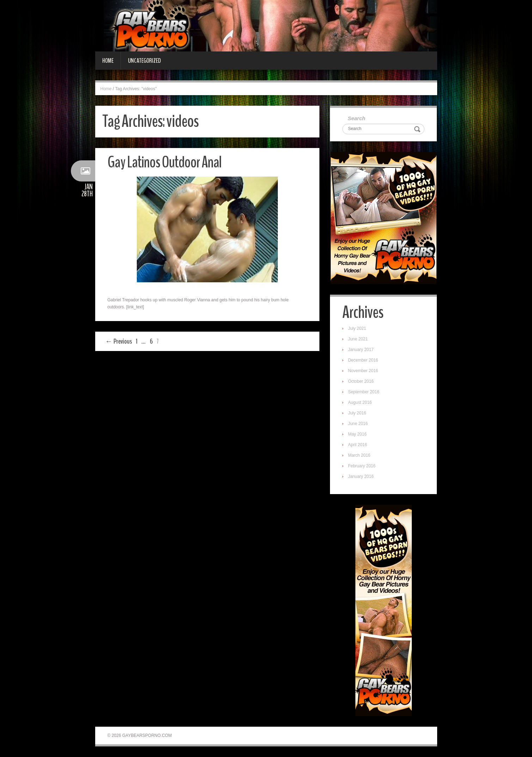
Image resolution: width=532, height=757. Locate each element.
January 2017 (361, 350)
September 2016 (364, 392)
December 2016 (363, 360)
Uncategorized (144, 61)
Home (108, 61)
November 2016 (363, 371)
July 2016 (357, 413)
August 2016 (360, 402)
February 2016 (362, 466)
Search (356, 118)
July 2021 (357, 328)
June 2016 (358, 424)
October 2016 (361, 381)
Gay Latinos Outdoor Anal (164, 162)
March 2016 (359, 455)
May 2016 (357, 434)
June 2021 (358, 339)
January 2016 (361, 476)
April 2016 (357, 445)
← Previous (119, 341)
